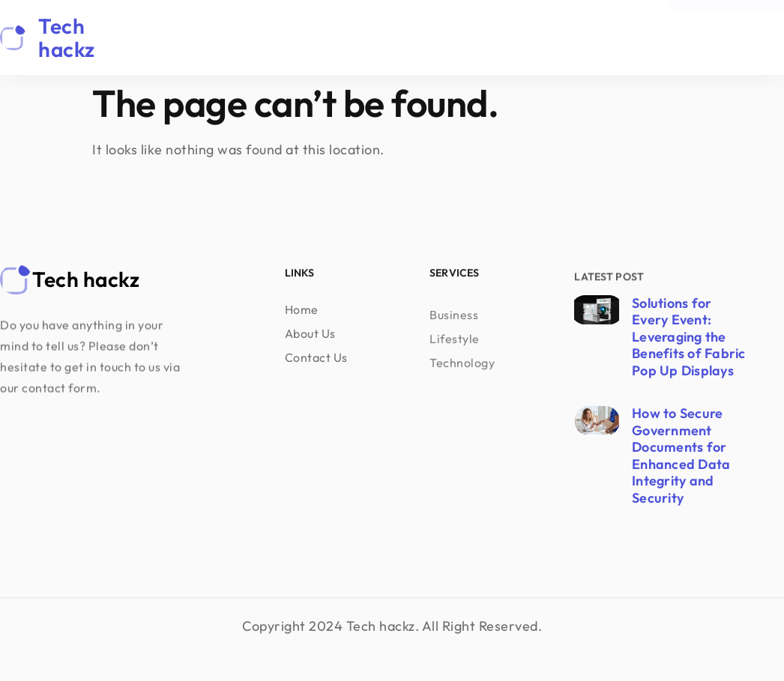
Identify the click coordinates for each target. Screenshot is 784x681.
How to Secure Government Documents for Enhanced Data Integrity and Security (681, 455)
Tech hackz (67, 38)
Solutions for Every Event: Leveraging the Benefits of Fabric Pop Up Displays (689, 337)
